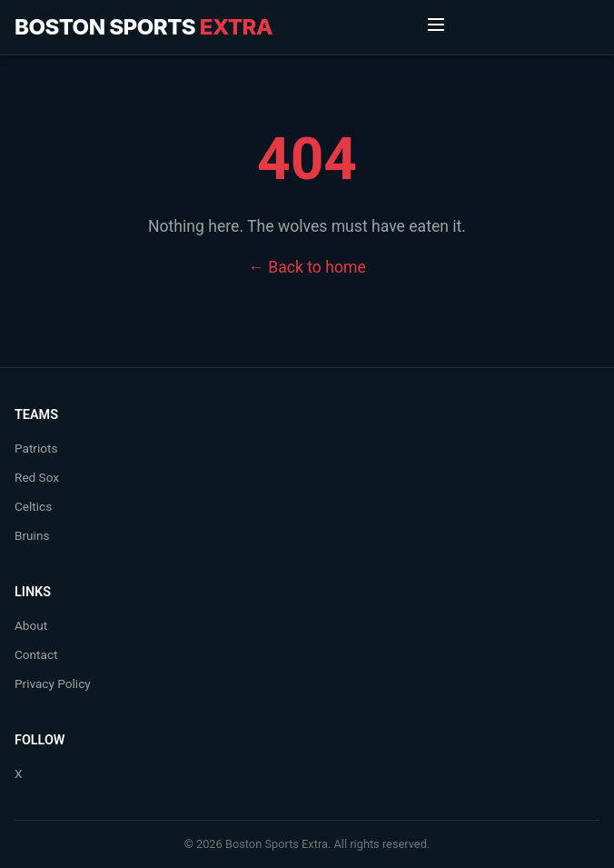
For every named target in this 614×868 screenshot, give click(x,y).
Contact (36, 654)
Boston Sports (144, 27)
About (31, 625)
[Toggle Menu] (436, 27)
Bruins (32, 535)
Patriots (36, 448)
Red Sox (37, 477)
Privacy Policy (53, 683)
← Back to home (307, 267)
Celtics (33, 506)
